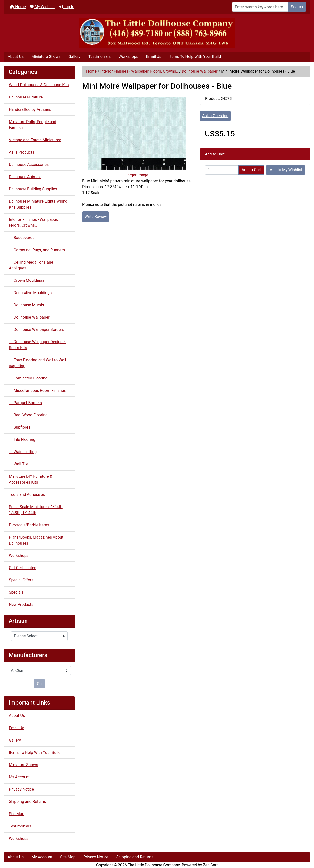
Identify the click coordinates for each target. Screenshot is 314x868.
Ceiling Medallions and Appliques (31, 265)
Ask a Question (215, 116)
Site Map (17, 814)
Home (18, 7)
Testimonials (99, 57)
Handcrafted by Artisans (30, 109)
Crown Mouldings (26, 280)
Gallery (74, 57)
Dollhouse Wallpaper (200, 71)
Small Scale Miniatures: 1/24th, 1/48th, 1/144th (36, 510)
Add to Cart (252, 170)
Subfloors (20, 427)
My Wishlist (42, 7)
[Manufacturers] (39, 671)
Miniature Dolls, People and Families (33, 125)
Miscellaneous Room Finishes (37, 390)
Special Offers (21, 580)
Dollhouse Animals (25, 177)
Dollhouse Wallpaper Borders (36, 329)
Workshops (128, 57)
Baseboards (22, 238)
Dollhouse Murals (26, 305)
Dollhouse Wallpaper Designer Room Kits (37, 345)
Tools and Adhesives (27, 495)
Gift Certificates (22, 568)
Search (297, 7)
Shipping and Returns (27, 802)
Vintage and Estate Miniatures (35, 140)
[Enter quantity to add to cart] (222, 170)
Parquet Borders (25, 403)
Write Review (96, 217)
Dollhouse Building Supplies (33, 189)
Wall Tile (19, 464)
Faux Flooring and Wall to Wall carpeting (37, 363)
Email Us (154, 57)
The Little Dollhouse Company (154, 865)
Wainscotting (23, 452)
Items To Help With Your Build (195, 57)
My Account (19, 777)
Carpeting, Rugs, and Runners (37, 250)
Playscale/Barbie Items (29, 525)
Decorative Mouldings (30, 293)
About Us (16, 57)
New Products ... (23, 605)
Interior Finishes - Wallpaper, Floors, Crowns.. (139, 71)
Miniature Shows (46, 57)
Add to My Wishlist (286, 170)
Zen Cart (210, 865)
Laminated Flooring (28, 378)
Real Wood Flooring (28, 415)
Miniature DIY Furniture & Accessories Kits (31, 479)
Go (39, 684)
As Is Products (21, 152)
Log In (66, 7)
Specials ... (18, 592)
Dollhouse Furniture (26, 97)
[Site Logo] (157, 33)
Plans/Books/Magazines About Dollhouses (36, 540)
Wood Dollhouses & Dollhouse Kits (39, 85)
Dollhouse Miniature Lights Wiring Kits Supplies (38, 204)
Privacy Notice (21, 789)
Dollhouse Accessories (29, 164)
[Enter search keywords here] (260, 7)
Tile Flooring (22, 440)
